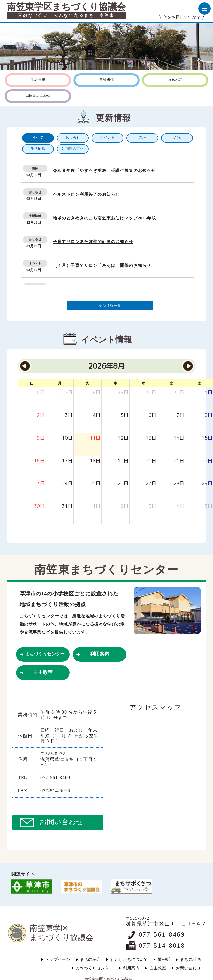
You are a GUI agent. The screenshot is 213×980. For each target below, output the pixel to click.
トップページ (58, 960)
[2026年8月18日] (95, 461)
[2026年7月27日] (67, 393)
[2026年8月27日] (151, 484)
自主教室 (43, 672)
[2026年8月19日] (123, 461)
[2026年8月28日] (179, 484)
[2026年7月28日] (95, 393)
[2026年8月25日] (95, 484)
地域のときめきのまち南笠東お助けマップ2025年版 (105, 218)
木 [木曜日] (143, 383)
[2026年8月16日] (39, 461)
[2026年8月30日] (39, 506)
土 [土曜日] (199, 383)
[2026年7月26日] (39, 393)
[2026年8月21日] (179, 461)
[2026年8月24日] (67, 484)
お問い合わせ (61, 822)
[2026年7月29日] (123, 393)
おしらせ (35, 192)
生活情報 (35, 216)
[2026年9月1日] (97, 506)
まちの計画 (190, 960)
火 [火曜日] (88, 383)
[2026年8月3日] (69, 415)
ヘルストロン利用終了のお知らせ (86, 194)
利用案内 (100, 654)
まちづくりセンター (45, 654)
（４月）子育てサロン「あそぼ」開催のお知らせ (102, 266)
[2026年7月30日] (151, 393)
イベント (35, 263)
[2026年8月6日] (152, 415)
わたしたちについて (129, 960)
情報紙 (164, 960)
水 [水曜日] (115, 383)
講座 (35, 168)
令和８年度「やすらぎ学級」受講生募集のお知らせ (104, 171)
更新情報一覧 (110, 306)
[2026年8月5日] (124, 415)
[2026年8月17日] (67, 461)
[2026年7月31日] (179, 393)
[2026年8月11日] (95, 438)
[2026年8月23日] (39, 484)
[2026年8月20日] (151, 461)
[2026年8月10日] (67, 438)
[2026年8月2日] (41, 415)
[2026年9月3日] (152, 506)
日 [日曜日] (32, 383)
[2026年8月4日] (97, 415)
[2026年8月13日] (151, 438)
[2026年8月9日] (41, 438)
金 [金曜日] (171, 383)
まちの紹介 (90, 960)
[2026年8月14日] (179, 438)
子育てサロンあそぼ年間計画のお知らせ (93, 242)
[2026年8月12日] (123, 438)
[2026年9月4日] (180, 506)
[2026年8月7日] (180, 415)
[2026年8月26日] (123, 484)
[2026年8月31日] (67, 506)
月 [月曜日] (60, 383)
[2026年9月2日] (124, 506)
